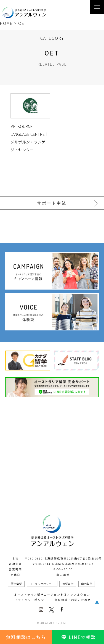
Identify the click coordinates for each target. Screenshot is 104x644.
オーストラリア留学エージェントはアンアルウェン (52, 595)
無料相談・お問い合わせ (73, 600)
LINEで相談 (78, 637)
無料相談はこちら (26, 637)
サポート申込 (52, 203)
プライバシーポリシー (31, 600)
